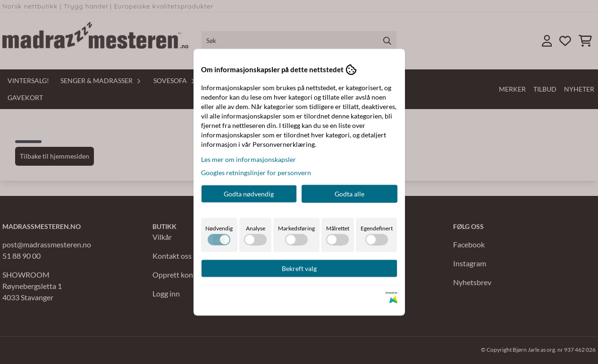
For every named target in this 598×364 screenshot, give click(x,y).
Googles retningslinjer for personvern (256, 172)
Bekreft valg (299, 268)
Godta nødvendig (249, 193)
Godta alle (350, 193)
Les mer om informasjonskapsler (248, 159)
